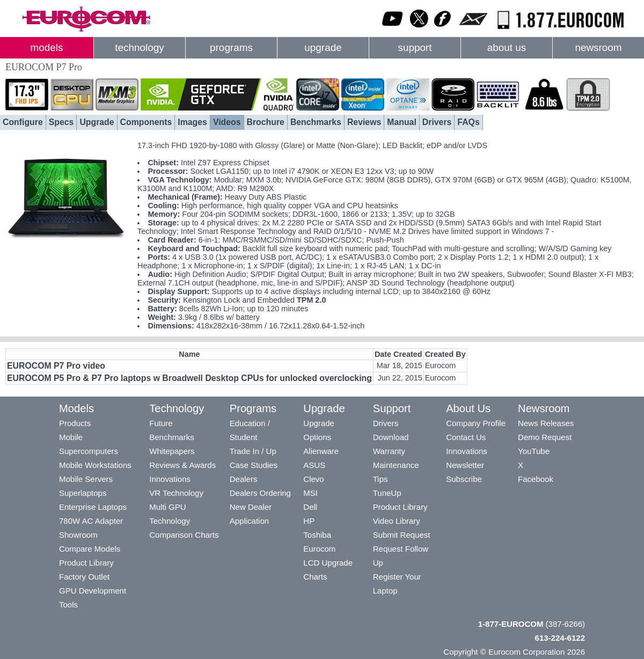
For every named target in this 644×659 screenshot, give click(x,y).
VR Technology (176, 493)
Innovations (170, 479)
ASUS (314, 465)
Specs (61, 122)
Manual (402, 122)
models (47, 47)
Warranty (389, 451)
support (415, 47)
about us (507, 47)
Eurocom (319, 549)
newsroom (598, 47)
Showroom (78, 535)
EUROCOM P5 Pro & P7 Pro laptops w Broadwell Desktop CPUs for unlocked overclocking (189, 378)
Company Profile (476, 423)
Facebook (536, 479)
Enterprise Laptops (93, 507)
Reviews (364, 122)
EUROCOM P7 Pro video (56, 366)
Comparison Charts (184, 535)
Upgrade (97, 122)
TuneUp (387, 493)
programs (231, 47)
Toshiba (317, 535)
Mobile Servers (86, 479)
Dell (310, 507)
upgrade (323, 47)
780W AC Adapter (91, 521)
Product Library (86, 563)
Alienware (321, 451)
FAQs (468, 122)
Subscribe (464, 479)
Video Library (397, 521)
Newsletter (465, 465)
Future (161, 423)
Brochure (266, 122)
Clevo (313, 479)
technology (139, 47)
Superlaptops (83, 493)
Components (146, 122)
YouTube (534, 451)
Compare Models (90, 549)
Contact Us (466, 437)
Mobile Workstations (95, 465)
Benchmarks (316, 122)
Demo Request (545, 437)
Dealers (244, 479)
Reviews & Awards (182, 465)
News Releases (546, 423)
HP (309, 521)
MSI (310, 493)
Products (75, 423)
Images (192, 122)
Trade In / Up (253, 451)
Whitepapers (172, 451)
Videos (227, 122)
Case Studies (254, 465)
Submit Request (402, 535)
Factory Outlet (84, 577)
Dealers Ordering (260, 493)
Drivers (437, 122)
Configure (23, 122)
